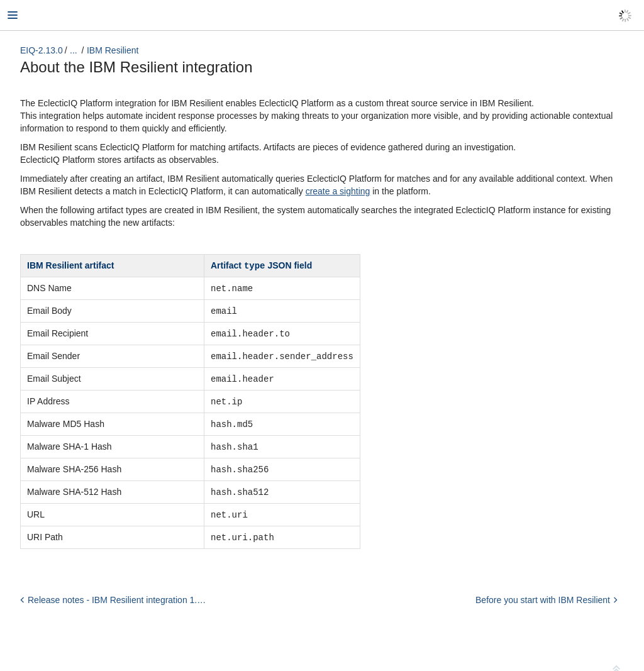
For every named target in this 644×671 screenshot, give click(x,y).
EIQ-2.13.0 (42, 50)
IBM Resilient (113, 50)
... (74, 50)
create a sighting (338, 191)
